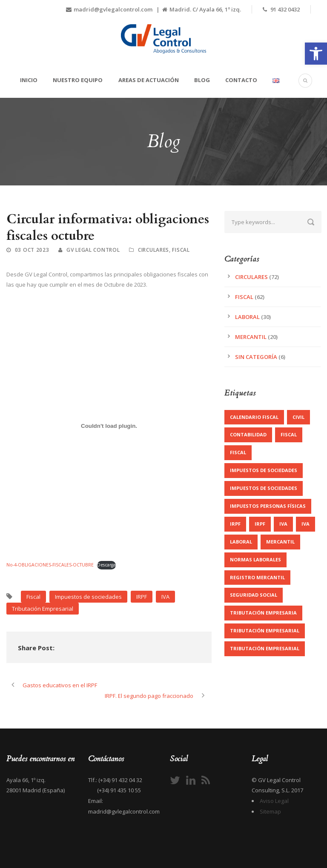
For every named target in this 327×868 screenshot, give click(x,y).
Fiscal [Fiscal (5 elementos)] (238, 452)
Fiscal (181, 250)
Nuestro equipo (78, 80)
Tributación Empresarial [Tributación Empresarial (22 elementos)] (265, 630)
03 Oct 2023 (32, 250)
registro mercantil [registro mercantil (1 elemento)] (257, 577)
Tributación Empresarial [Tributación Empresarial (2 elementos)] (265, 648)
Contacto (241, 80)
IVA (165, 597)
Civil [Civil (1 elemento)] (298, 417)
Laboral (247, 317)
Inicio (29, 80)
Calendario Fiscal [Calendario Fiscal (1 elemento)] (254, 417)
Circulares (153, 250)
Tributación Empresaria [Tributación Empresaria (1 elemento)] (263, 613)
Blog (202, 80)
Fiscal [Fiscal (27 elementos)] (289, 434)
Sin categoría (256, 357)
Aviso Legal (274, 801)
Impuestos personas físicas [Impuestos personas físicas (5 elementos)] (268, 506)
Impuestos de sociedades (88, 597)
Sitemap (270, 811)
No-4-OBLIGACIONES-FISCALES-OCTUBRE (50, 565)
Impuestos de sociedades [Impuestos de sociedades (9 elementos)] (264, 470)
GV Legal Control (93, 250)
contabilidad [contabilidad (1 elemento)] (248, 434)
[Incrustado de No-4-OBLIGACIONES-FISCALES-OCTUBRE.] (109, 426)
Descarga (106, 565)
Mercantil (251, 337)
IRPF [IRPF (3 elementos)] (235, 524)
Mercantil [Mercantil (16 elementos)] (280, 542)
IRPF (142, 597)
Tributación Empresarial (43, 609)
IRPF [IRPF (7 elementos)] (260, 524)
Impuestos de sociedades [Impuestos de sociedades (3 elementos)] (264, 488)
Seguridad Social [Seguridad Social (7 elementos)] (254, 595)
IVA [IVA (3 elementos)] (283, 524)
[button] (316, 54)
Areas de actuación (149, 80)
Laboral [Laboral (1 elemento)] (241, 542)
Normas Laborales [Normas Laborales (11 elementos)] (255, 559)
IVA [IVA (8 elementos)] (305, 524)
